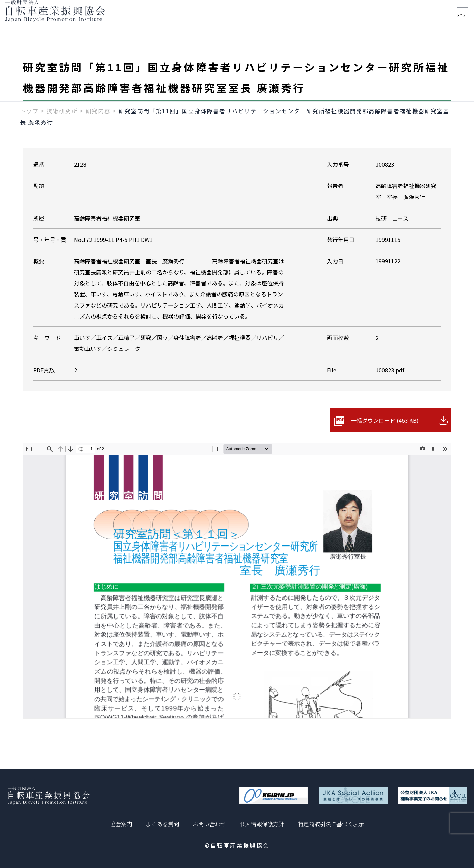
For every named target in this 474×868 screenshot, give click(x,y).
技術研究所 (62, 123)
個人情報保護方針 (262, 824)
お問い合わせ (209, 824)
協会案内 (121, 824)
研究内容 (98, 123)
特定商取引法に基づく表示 (331, 824)
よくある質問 (162, 824)
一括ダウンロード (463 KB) (385, 433)
